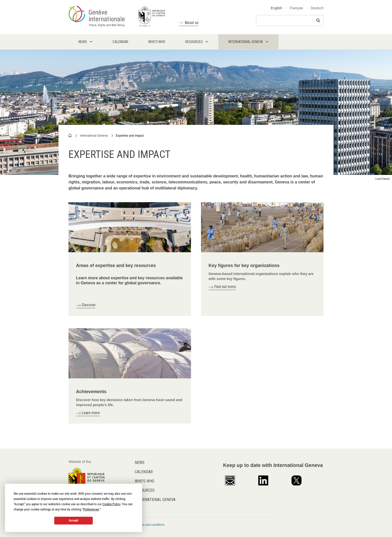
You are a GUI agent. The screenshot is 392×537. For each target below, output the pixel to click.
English (276, 8)
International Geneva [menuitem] (246, 42)
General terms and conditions (145, 525)
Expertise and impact (130, 136)
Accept (73, 520)
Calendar (144, 472)
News (140, 463)
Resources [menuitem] (194, 42)
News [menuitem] (83, 42)
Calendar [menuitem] (120, 42)
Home (70, 135)
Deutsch (317, 8)
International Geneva (94, 136)
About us (192, 23)
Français (296, 8)
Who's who (144, 481)
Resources (145, 490)
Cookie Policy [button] (111, 504)
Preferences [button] (91, 509)
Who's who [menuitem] (157, 42)
